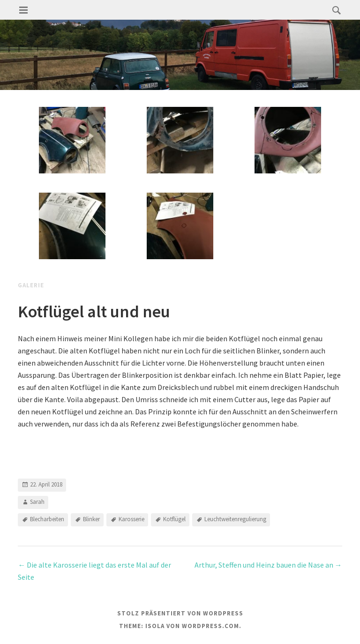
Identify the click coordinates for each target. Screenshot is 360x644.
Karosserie (131, 519)
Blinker (91, 519)
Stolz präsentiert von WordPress (180, 613)
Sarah (37, 502)
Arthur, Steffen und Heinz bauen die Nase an (268, 565)
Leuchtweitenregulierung (235, 519)
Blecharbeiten (47, 519)
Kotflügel (174, 519)
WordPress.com (210, 626)
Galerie (31, 285)
